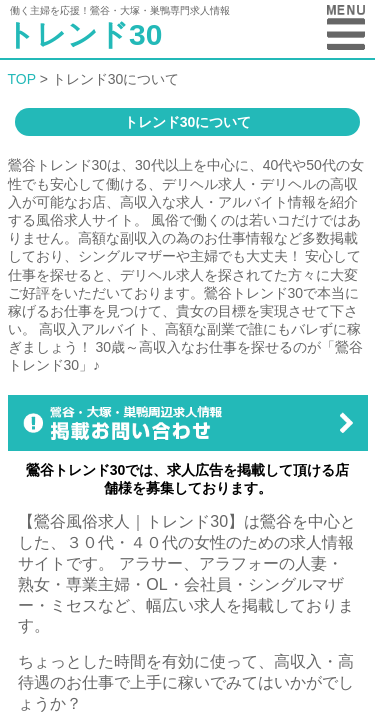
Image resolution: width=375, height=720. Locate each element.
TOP (22, 79)
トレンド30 (83, 34)
